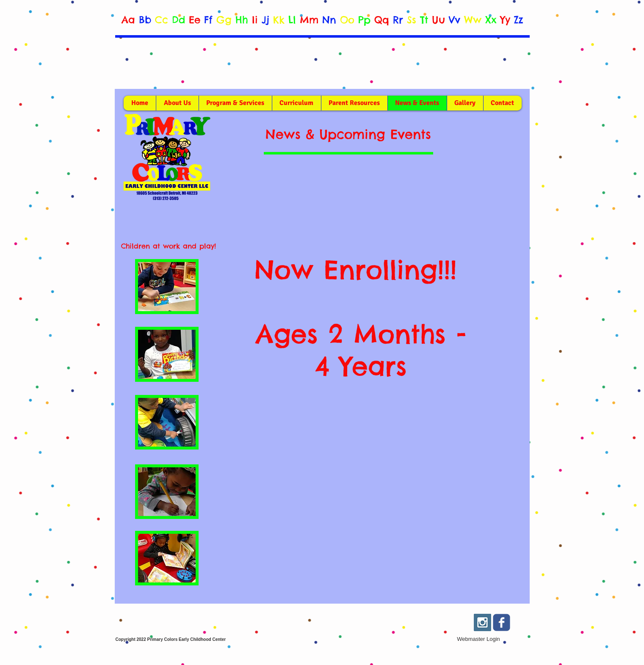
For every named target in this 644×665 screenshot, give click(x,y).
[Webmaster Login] (479, 639)
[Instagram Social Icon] (482, 622)
